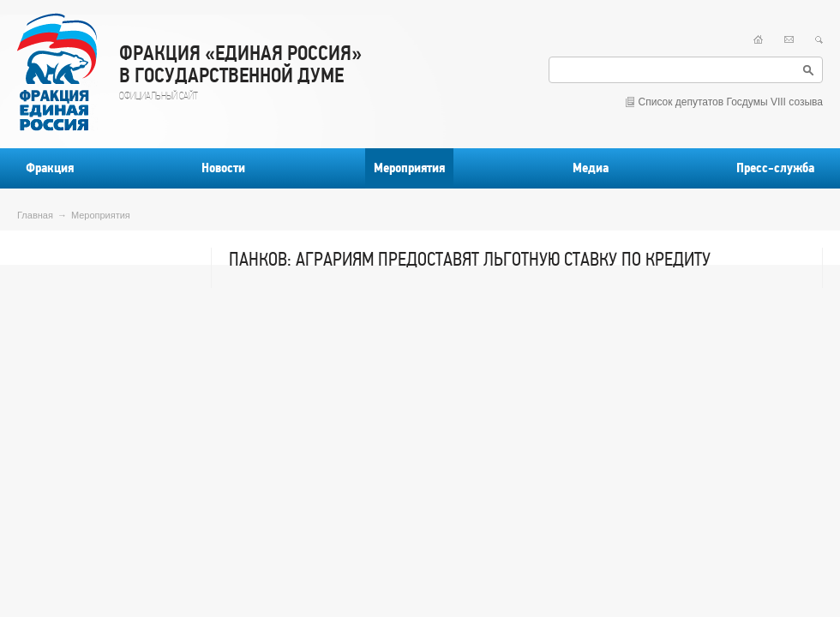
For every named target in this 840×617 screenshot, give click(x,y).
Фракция (50, 168)
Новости (223, 168)
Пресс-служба (775, 168)
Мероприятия (409, 168)
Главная (35, 215)
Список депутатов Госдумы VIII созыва (731, 102)
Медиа (591, 168)
